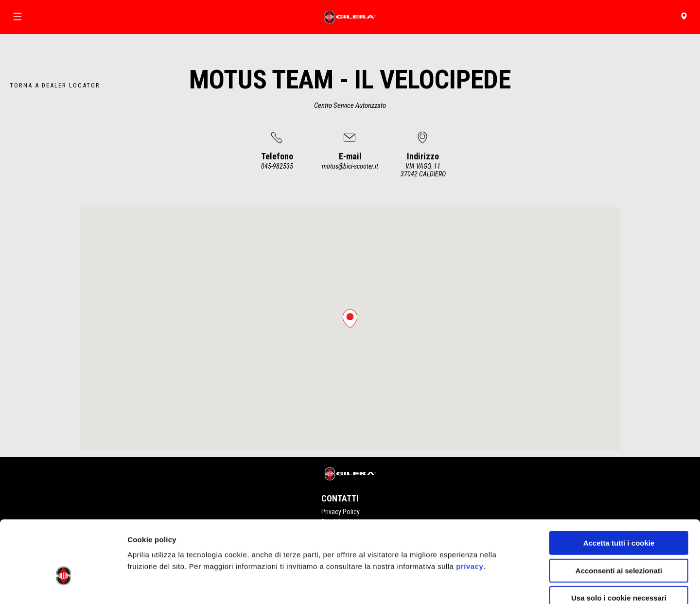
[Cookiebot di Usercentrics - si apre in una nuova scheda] (63, 585)
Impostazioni (513, 585)
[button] (350, 319)
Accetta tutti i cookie (619, 488)
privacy (470, 511)
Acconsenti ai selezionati (619, 515)
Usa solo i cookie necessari (619, 543)
